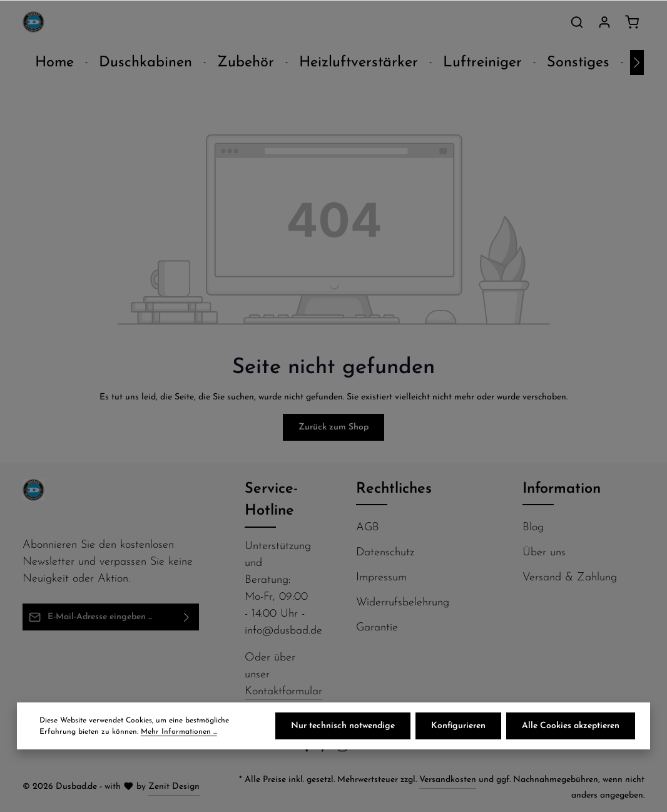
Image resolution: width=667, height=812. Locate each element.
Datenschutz (385, 552)
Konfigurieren (458, 726)
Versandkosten (448, 780)
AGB (368, 527)
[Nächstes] (637, 63)
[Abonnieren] (187, 617)
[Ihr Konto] (604, 22)
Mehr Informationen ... (179, 732)
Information (562, 489)
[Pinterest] (326, 750)
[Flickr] (361, 750)
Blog (533, 527)
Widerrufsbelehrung (403, 603)
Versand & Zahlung (570, 578)
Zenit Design (174, 787)
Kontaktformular (283, 691)
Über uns (544, 552)
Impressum (381, 578)
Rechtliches (394, 489)
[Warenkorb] (632, 22)
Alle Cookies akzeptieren (571, 726)
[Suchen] (577, 22)
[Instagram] (344, 750)
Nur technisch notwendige (343, 726)
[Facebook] (308, 750)
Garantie (377, 628)
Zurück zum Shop (333, 427)
